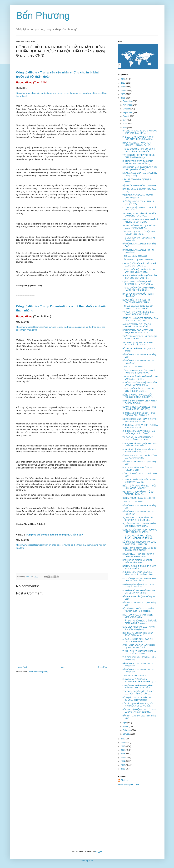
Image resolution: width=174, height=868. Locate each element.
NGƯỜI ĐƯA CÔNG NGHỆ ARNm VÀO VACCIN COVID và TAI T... (139, 384)
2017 (123, 750)
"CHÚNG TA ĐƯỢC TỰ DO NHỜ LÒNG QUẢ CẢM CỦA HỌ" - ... (140, 132)
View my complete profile (128, 784)
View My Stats (87, 860)
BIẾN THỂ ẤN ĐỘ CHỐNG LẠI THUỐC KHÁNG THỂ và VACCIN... (139, 487)
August (126, 116)
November (128, 105)
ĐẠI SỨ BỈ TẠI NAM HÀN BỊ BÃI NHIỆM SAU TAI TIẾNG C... (140, 402)
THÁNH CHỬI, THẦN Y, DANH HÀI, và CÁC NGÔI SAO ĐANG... (139, 652)
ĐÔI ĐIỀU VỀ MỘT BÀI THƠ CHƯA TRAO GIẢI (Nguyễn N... (138, 634)
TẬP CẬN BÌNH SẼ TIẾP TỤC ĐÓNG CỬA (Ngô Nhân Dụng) (138, 156)
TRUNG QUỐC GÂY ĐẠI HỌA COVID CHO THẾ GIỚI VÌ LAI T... (139, 390)
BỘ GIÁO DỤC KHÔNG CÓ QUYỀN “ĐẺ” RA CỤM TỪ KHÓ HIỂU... (138, 610)
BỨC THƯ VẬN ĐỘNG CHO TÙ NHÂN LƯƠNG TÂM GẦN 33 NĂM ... (139, 711)
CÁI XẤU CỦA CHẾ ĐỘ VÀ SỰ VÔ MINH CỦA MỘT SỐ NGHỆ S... (137, 705)
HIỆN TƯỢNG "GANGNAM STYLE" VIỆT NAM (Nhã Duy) (138, 616)
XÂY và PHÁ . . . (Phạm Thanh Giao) (138, 260)
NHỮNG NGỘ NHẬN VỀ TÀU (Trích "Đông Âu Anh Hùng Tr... (138, 586)
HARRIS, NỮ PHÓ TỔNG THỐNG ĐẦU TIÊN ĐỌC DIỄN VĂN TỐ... (139, 277)
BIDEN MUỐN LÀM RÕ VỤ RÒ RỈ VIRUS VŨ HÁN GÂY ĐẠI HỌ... (137, 144)
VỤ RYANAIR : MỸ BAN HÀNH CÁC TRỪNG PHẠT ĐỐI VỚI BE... (138, 519)
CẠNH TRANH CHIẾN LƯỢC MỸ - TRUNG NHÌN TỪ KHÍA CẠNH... (138, 283)
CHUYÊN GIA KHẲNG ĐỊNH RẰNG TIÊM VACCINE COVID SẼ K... (138, 687)
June (125, 124)
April (125, 723)
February (127, 730)
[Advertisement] (87, 818)
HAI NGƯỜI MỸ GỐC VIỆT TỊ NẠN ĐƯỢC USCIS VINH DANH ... (138, 331)
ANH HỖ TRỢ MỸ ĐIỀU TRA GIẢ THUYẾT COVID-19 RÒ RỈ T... (137, 325)
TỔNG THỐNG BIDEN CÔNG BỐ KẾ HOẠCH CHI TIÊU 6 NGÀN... (139, 372)
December (128, 101)
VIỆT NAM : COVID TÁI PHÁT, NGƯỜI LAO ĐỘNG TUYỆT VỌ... (139, 215)
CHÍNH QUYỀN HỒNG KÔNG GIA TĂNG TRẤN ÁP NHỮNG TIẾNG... (139, 573)
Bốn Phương (43, 16)
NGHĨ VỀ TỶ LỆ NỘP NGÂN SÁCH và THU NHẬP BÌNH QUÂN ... (139, 451)
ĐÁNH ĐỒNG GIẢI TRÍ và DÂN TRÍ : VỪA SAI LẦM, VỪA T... (138, 561)
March (126, 727)
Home (62, 667)
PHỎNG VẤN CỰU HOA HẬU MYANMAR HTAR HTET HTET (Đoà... (140, 680)
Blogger (99, 851)
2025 (123, 83)
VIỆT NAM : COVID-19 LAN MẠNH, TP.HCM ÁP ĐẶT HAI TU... (138, 344)
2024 (123, 87)
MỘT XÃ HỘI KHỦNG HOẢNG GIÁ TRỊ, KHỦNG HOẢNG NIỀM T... (140, 420)
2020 (123, 739)
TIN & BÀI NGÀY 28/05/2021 (135, 502)
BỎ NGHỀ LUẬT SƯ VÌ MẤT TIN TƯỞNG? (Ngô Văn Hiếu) (137, 699)
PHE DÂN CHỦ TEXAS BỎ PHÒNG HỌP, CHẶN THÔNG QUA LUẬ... (138, 138)
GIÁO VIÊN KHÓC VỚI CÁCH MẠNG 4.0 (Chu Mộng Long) (139, 628)
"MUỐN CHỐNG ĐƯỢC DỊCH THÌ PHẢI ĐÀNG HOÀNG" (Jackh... (140, 227)
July (125, 120)
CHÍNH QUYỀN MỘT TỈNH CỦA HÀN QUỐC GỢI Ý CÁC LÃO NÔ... (139, 432)
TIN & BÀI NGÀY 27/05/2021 (135, 675)
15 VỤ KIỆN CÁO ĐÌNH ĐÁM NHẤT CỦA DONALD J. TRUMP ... (140, 378)
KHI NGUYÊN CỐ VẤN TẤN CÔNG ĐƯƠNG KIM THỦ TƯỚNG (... (138, 162)
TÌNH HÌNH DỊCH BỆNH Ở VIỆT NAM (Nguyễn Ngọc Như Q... (139, 233)
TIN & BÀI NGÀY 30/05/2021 (135, 256)
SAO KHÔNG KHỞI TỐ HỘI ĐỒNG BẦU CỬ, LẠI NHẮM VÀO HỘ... (140, 168)
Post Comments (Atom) (38, 672)
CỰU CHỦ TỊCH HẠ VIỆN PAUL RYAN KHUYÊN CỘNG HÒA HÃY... (139, 408)
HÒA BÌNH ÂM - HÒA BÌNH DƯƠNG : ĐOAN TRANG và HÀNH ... (139, 555)
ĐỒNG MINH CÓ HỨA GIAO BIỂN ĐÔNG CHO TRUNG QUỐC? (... (138, 396)
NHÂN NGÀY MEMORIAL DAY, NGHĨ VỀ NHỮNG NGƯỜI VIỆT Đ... (140, 221)
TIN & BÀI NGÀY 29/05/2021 (135, 367)
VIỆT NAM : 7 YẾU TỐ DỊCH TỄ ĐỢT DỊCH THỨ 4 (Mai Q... (138, 493)
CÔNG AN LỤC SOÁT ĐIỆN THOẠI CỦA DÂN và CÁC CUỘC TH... (140, 319)
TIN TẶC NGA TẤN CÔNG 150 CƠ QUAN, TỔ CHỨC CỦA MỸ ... (137, 307)
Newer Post (22, 667)
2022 (123, 94)
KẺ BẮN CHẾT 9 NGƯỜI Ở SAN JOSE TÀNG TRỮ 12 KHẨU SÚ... (139, 543)
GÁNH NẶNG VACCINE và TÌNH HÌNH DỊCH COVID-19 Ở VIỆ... (139, 646)
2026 (123, 79)
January (127, 734)
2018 (123, 746)
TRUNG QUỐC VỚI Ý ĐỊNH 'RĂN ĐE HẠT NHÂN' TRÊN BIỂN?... (139, 289)
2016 (123, 754)
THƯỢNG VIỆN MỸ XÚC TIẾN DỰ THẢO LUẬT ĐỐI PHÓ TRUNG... (138, 537)
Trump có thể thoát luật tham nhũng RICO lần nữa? (54, 535)
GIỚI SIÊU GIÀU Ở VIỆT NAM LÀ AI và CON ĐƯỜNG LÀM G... (139, 580)
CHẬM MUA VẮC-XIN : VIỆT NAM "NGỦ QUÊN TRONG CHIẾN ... (140, 445)
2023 (123, 90)
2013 (123, 765)
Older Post (103, 667)
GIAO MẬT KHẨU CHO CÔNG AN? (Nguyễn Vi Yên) (138, 469)
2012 (123, 769)
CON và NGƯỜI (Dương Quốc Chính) (139, 498)
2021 (123, 98)
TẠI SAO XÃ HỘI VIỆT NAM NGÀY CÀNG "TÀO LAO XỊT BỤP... (138, 438)
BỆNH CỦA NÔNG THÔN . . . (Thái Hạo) (140, 185)
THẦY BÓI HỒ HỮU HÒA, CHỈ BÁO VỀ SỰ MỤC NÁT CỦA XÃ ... (139, 622)
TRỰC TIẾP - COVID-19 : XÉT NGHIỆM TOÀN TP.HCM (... (140, 337)
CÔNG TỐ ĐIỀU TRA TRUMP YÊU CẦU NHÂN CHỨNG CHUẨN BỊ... (140, 531)
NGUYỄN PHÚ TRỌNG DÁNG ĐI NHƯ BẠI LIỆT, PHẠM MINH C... (139, 592)
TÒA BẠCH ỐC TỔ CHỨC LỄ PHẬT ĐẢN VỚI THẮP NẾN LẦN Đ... (138, 693)
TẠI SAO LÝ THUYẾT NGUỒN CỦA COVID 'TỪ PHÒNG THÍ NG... (138, 313)
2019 (123, 742)
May (125, 128)
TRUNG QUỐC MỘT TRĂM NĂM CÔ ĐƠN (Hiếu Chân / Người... (139, 271)
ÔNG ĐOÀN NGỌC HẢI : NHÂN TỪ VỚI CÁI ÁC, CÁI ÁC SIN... (140, 457)
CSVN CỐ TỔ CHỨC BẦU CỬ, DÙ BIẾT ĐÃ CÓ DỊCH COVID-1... (140, 265)
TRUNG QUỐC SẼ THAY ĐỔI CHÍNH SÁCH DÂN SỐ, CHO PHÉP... (139, 150)
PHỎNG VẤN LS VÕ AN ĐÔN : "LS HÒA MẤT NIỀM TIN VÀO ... (140, 426)
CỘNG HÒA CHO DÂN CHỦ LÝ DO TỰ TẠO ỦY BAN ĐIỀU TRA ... (139, 549)
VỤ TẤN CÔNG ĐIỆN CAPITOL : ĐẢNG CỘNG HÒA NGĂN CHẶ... (140, 525)
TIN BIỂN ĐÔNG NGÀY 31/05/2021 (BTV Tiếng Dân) (138, 196)
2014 (123, 761)
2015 (123, 758)
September (128, 112)
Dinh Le (29, 576)
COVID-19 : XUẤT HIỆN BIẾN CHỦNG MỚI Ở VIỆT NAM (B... (139, 481)
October (127, 109)
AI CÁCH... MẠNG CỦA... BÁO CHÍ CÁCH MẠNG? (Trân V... (138, 640)
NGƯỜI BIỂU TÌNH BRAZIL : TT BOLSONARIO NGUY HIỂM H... (137, 301)
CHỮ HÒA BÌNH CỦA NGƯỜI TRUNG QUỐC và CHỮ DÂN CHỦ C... (139, 414)
